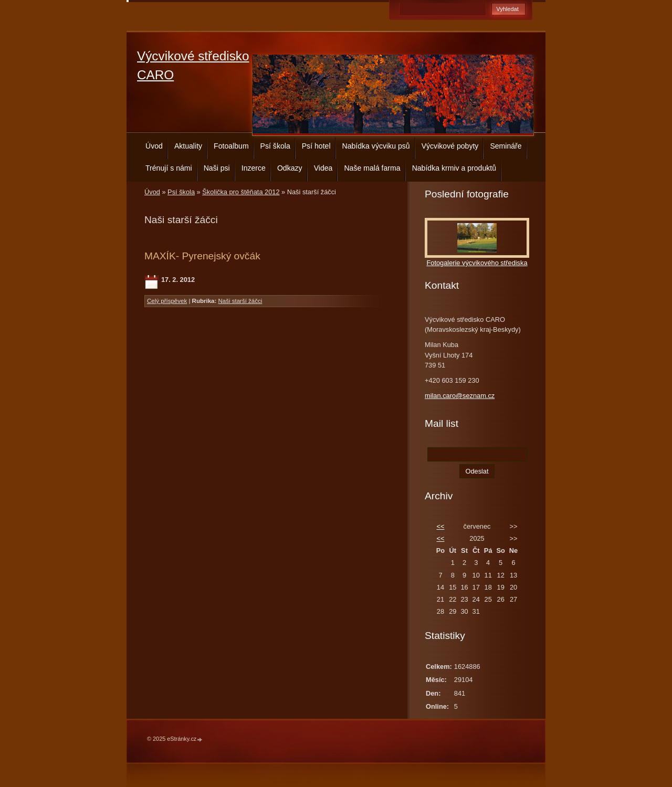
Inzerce (254, 168)
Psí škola (275, 146)
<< (440, 526)
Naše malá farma (372, 168)
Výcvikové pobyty (450, 146)
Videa (323, 168)
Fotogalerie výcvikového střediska (477, 263)
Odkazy (290, 168)
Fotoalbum (231, 146)
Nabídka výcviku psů (376, 146)
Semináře (506, 146)
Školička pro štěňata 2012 (241, 192)
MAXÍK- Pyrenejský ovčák (202, 256)
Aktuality (188, 146)
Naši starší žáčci (240, 301)
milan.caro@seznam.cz (460, 396)
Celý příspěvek (167, 301)
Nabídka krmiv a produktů (454, 168)
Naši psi (217, 168)
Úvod (154, 146)
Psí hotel (316, 146)
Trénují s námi (169, 168)
